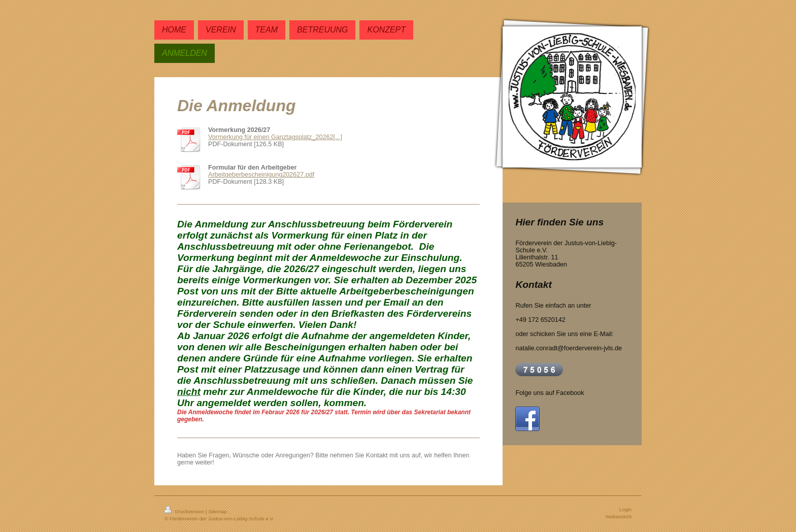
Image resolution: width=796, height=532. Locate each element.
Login (625, 509)
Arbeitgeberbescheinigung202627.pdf (261, 175)
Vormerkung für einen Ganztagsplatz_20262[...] (275, 137)
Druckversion (185, 511)
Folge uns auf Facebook (550, 393)
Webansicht (619, 517)
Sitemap (217, 511)
